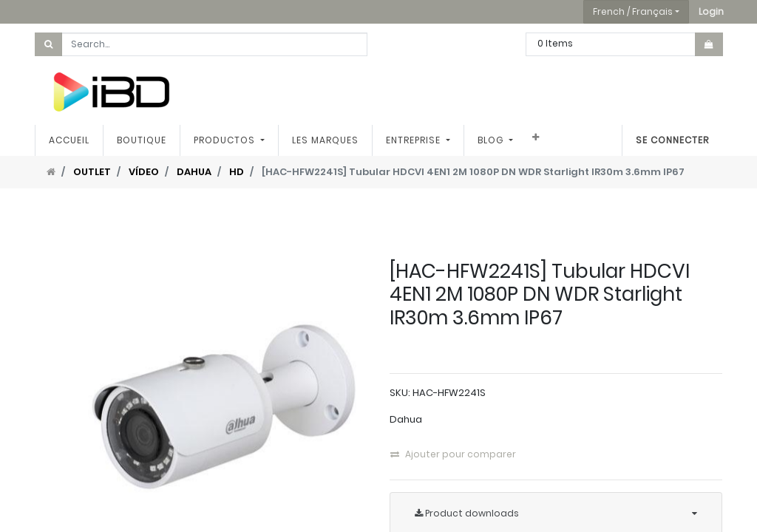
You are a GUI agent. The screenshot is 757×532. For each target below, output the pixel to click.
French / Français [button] (633, 11)
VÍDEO (144, 172)
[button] (711, 12)
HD (237, 172)
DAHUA (194, 172)
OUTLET (92, 172)
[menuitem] (69, 140)
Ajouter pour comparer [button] (453, 454)
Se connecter (672, 140)
